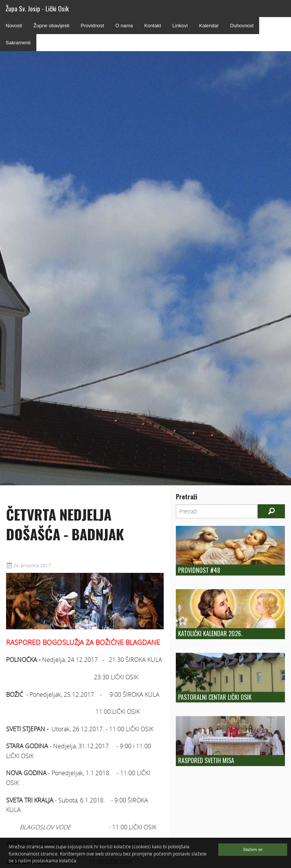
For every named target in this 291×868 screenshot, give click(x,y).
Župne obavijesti (51, 26)
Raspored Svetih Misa (206, 760)
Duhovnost (242, 26)
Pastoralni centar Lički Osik (215, 697)
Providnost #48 (199, 570)
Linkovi (180, 26)
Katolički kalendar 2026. (210, 633)
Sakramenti (18, 43)
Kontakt (153, 26)
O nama (124, 26)
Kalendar (209, 26)
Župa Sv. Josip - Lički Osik (37, 9)
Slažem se (253, 849)
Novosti (14, 26)
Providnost (92, 26)
